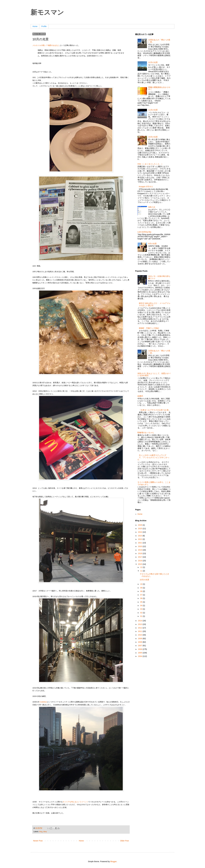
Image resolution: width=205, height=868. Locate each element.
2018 (140, 553)
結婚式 (140, 396)
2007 (140, 646)
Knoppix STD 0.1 (146, 187)
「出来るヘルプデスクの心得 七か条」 (155, 410)
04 (141, 605)
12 (141, 567)
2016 (140, 561)
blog (41, 832)
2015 (140, 564)
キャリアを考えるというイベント (75, 802)
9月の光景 (152, 244)
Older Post (124, 841)
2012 (140, 628)
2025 (140, 529)
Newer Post (38, 841)
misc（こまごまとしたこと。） (150, 164)
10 (141, 584)
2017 (140, 557)
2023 (140, 536)
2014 (140, 621)
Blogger (113, 861)
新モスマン (47, 12)
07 (141, 595)
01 (141, 616)
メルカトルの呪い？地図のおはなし (46, 45)
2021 (140, 543)
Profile (44, 26)
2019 (140, 550)
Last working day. (145, 232)
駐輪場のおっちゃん (146, 432)
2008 (140, 642)
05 (141, 602)
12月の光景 (153, 62)
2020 (140, 546)
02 (141, 613)
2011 (140, 631)
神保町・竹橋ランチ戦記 (149, 328)
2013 (140, 624)
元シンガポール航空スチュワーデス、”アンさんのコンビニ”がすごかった (153, 457)
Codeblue (43, 702)
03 (141, 609)
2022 (140, 539)
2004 (140, 656)
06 (141, 598)
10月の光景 (153, 137)
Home (35, 26)
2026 (140, 525)
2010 (140, 635)
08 (141, 591)
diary (45, 832)
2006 (140, 649)
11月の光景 (153, 110)
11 (141, 571)
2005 (140, 653)
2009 (140, 639)
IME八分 (152, 207)
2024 (140, 532)
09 (141, 588)
